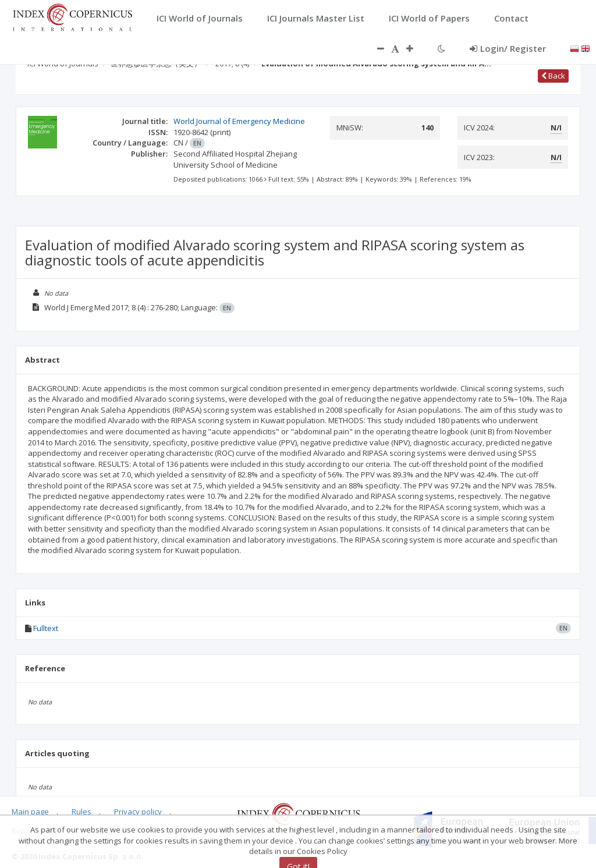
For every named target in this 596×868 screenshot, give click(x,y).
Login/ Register (508, 48)
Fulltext (46, 628)
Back (553, 76)
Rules (81, 812)
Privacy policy (138, 812)
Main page (30, 812)
